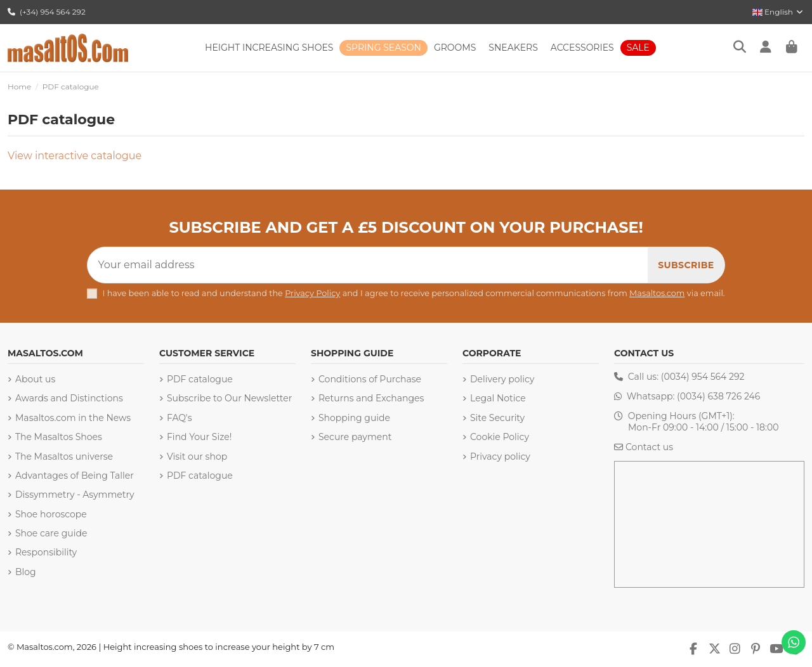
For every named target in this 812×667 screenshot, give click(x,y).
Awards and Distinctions (69, 398)
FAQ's (179, 418)
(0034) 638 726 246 (718, 396)
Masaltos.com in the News (73, 418)
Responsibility (46, 552)
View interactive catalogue (75, 156)
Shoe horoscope (51, 514)
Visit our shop (197, 457)
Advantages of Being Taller (75, 476)
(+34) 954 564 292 (47, 12)
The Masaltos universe (64, 457)
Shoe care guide (51, 533)
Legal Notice (498, 398)
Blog (26, 572)
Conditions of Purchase (370, 379)
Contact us (649, 447)
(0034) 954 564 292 (703, 377)
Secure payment (355, 437)
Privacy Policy (312, 293)
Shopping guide (354, 418)
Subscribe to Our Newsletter (229, 398)
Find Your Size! (199, 437)
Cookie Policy (500, 437)
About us (35, 379)
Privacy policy (500, 457)
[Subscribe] (686, 265)
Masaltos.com (657, 293)
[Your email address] (368, 265)
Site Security (497, 418)
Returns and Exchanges (371, 398)
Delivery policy (502, 379)
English (778, 12)
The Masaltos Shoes (59, 437)
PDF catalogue (200, 379)
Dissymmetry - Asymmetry (75, 495)
